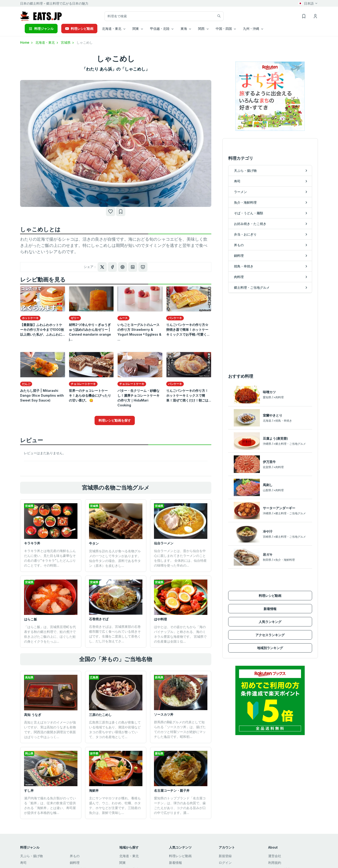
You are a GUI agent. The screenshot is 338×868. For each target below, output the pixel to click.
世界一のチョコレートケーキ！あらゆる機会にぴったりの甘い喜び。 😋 (90, 395)
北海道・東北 (47, 42)
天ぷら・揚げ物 (31, 856)
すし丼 (29, 790)
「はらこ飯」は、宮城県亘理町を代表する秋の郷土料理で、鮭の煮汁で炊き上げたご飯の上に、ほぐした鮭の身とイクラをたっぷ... (50, 634)
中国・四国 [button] (224, 29)
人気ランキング (270, 622)
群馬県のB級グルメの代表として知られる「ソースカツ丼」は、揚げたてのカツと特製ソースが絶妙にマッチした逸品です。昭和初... (180, 729)
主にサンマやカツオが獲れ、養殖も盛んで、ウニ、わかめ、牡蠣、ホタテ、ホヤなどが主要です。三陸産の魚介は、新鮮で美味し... (115, 805)
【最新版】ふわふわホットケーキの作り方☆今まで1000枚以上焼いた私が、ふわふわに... (43, 330)
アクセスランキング (270, 635)
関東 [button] (136, 29)
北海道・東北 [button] (112, 29)
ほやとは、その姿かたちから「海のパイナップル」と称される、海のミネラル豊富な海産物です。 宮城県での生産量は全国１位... (180, 634)
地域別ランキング (270, 648)
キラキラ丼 (32, 543)
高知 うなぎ (33, 715)
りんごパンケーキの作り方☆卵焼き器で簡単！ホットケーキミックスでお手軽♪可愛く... (188, 330)
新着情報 (270, 609)
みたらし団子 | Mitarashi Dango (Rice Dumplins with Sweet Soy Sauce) (42, 395)
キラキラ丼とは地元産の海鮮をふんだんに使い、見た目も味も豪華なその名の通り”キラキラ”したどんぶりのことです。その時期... (50, 558)
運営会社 (275, 856)
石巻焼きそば (99, 619)
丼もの (75, 856)
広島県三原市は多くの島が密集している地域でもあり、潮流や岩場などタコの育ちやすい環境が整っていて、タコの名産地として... (115, 730)
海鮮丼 (94, 790)
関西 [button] (201, 29)
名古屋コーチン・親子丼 (172, 790)
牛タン (94, 543)
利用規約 (275, 863)
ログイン (225, 863)
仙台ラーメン (164, 543)
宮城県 (68, 42)
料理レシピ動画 (79, 29)
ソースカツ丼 (164, 714)
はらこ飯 (31, 619)
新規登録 (225, 856)
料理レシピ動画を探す (115, 420)
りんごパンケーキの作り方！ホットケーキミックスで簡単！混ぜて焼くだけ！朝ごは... (189, 395)
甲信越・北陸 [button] (160, 29)
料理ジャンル (41, 29)
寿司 (23, 863)
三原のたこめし (100, 715)
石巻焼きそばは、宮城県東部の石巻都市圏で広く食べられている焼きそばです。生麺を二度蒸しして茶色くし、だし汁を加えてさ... (115, 634)
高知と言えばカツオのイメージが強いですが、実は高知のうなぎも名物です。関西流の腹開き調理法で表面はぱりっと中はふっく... (50, 730)
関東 (123, 863)
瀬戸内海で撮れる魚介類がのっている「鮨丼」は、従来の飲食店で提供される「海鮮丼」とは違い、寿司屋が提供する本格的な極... (50, 805)
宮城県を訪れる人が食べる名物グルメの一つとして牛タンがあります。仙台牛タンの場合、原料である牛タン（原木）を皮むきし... (115, 558)
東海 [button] (184, 29)
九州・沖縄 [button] (251, 29)
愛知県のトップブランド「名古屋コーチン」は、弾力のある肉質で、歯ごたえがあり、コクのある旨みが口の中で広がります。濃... (180, 805)
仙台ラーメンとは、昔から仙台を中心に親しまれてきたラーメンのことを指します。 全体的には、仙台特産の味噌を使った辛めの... (180, 558)
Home (27, 42)
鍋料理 (75, 863)
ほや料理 (160, 619)
